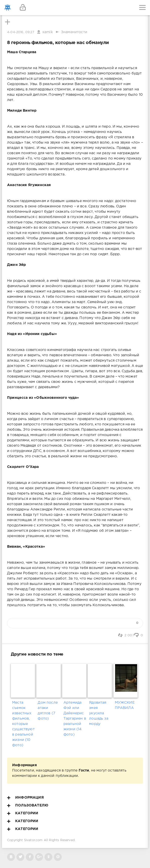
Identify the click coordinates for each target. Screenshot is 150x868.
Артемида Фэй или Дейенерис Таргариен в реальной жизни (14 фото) (75, 719)
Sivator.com (33, 840)
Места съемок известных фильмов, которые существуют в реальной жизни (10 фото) (23, 724)
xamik (48, 32)
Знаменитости (74, 32)
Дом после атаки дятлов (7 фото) (48, 711)
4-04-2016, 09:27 (21, 32)
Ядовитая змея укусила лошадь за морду (99, 713)
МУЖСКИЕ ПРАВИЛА (125, 705)
